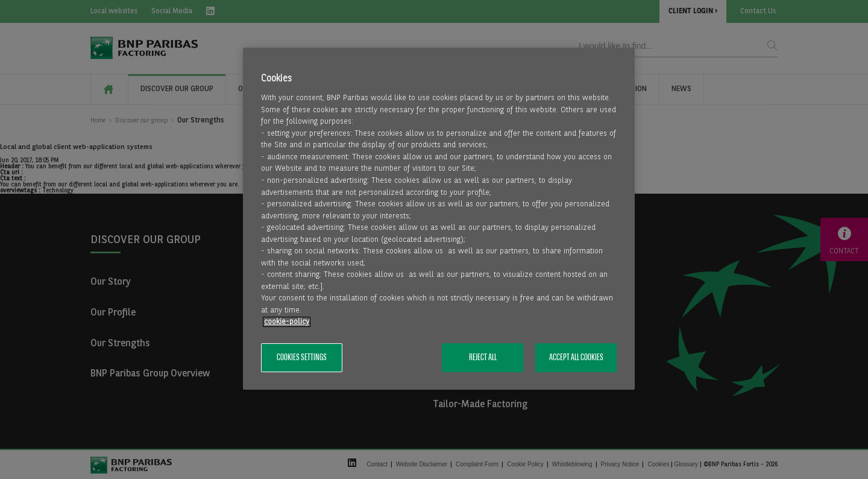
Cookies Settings (302, 358)
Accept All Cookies (576, 358)
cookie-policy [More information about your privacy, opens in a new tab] (287, 322)
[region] (439, 219)
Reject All (483, 358)
